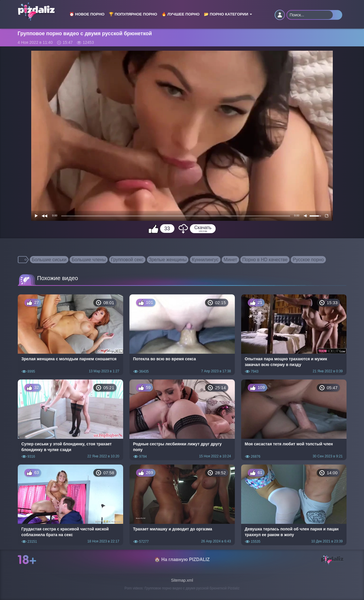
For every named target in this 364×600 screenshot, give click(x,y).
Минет (230, 260)
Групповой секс (127, 260)
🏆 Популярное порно (133, 14)
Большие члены (89, 260)
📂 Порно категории (228, 14)
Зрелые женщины (168, 260)
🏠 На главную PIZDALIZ (182, 559)
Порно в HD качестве (265, 260)
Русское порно (308, 260)
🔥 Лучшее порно (181, 14)
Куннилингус (205, 260)
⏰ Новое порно (87, 14)
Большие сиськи (49, 260)
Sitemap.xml (182, 580)
